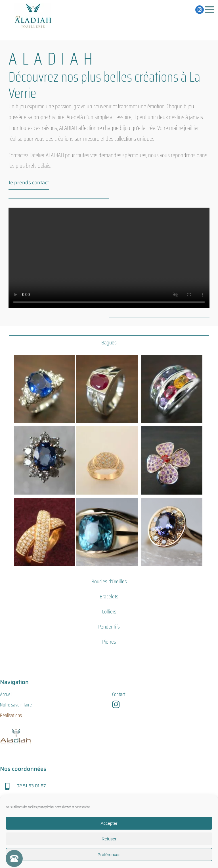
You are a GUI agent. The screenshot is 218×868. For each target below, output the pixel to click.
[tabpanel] (109, 461)
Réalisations (11, 715)
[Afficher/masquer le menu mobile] (210, 9)
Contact (119, 694)
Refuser (109, 839)
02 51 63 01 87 (31, 786)
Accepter (109, 823)
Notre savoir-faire (16, 705)
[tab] (109, 342)
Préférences (109, 854)
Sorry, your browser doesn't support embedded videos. (109, 258)
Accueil (6, 694)
